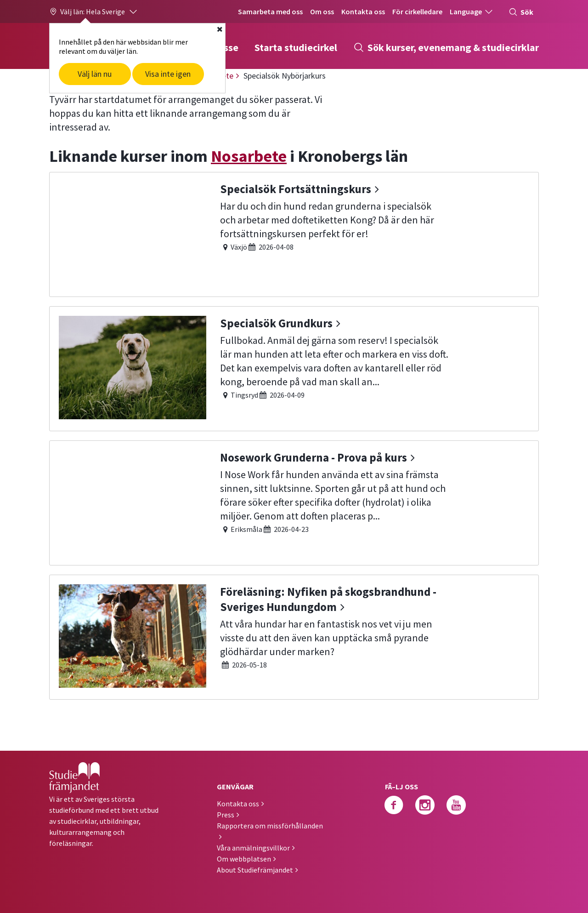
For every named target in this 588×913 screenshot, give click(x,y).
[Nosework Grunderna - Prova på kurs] (294, 502)
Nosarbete (249, 156)
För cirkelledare (417, 11)
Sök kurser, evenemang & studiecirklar (446, 47)
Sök (521, 12)
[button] (94, 11)
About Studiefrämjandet (255, 870)
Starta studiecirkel (296, 47)
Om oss (322, 11)
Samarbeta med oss (270, 11)
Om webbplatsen (244, 859)
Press (226, 815)
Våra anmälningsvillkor (253, 848)
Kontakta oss (363, 11)
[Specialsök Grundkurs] (294, 368)
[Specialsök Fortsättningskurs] (294, 233)
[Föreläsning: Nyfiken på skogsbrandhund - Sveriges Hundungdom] (294, 636)
